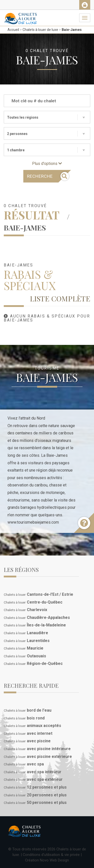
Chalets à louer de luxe (40, 30)
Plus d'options (47, 164)
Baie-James (72, 30)
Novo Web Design (54, 860)
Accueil (13, 30)
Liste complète (60, 298)
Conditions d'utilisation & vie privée (51, 855)
